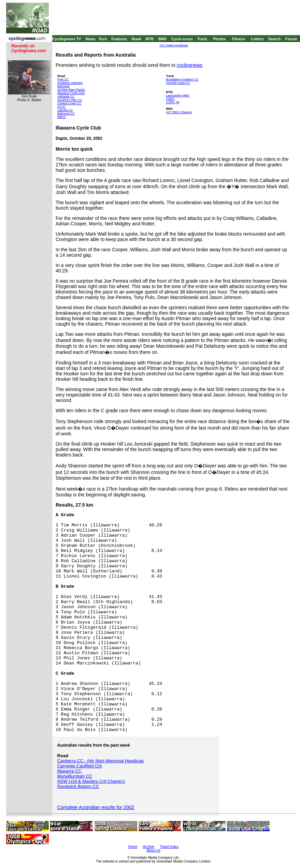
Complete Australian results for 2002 (96, 807)
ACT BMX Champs (179, 112)
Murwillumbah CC (75, 776)
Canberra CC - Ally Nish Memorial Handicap (100, 761)
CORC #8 (173, 102)
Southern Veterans (70, 83)
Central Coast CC (69, 103)
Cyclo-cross (182, 39)
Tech (103, 39)
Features (119, 39)
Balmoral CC (66, 114)
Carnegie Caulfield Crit (79, 766)
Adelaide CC (66, 96)
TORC (170, 99)
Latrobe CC (65, 110)
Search (275, 39)
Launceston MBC (178, 95)
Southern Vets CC (70, 100)
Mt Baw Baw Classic (71, 90)
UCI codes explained (174, 45)
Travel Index (169, 847)
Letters (258, 39)
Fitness (238, 39)
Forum (291, 39)
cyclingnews (190, 65)
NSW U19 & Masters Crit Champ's (91, 781)
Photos (219, 39)
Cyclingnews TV (67, 39)
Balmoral (63, 86)
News (91, 39)
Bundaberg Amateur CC (182, 79)
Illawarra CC (69, 771)
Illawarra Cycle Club (71, 93)
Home (133, 847)
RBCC (62, 117)
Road (137, 39)
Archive (149, 847)
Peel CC (63, 79)
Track (202, 39)
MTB (150, 39)
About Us (153, 850)
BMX (162, 39)
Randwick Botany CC (78, 786)
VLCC (61, 107)
